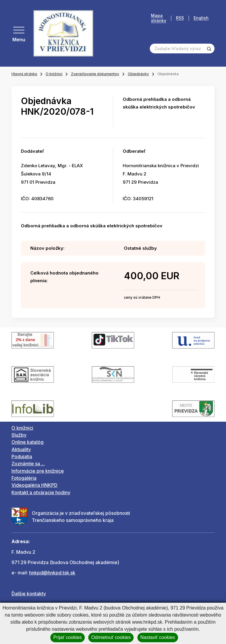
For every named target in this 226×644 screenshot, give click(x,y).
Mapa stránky (159, 18)
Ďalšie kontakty (29, 594)
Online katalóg (28, 442)
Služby (19, 435)
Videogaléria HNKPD (34, 485)
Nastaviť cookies (158, 637)
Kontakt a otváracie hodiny (41, 492)
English (201, 18)
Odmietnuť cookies (111, 637)
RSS (180, 18)
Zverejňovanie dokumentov (95, 74)
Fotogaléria (24, 478)
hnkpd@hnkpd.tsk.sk (52, 573)
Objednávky (138, 74)
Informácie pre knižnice (38, 471)
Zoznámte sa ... (28, 464)
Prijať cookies (68, 637)
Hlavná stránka (24, 74)
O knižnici (54, 74)
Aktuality (21, 449)
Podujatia (22, 456)
